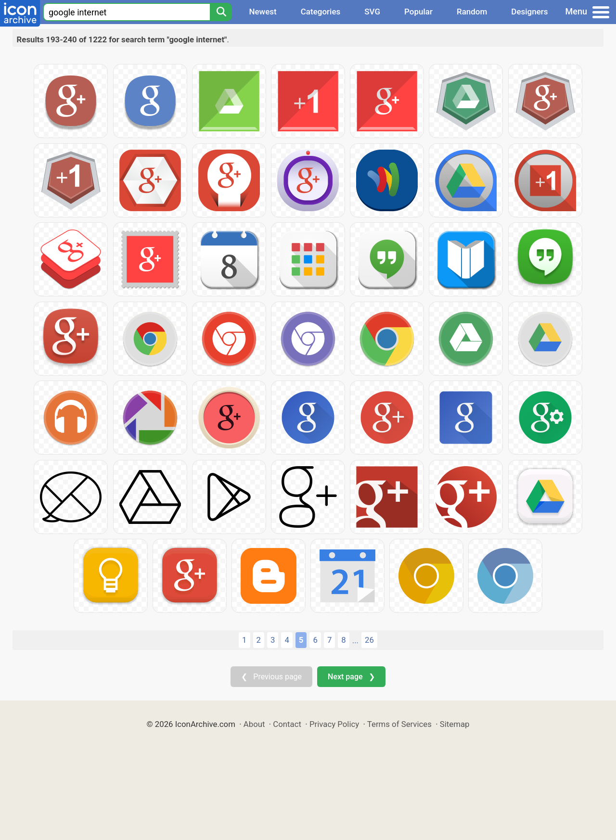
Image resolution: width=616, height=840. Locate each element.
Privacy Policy (334, 724)
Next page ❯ (351, 677)
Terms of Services (399, 724)
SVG (372, 12)
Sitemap (455, 724)
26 (369, 640)
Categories (321, 12)
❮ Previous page (271, 677)
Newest (263, 12)
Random (472, 12)
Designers (529, 12)
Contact (287, 724)
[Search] (221, 12)
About (254, 724)
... (355, 640)
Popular (418, 12)
